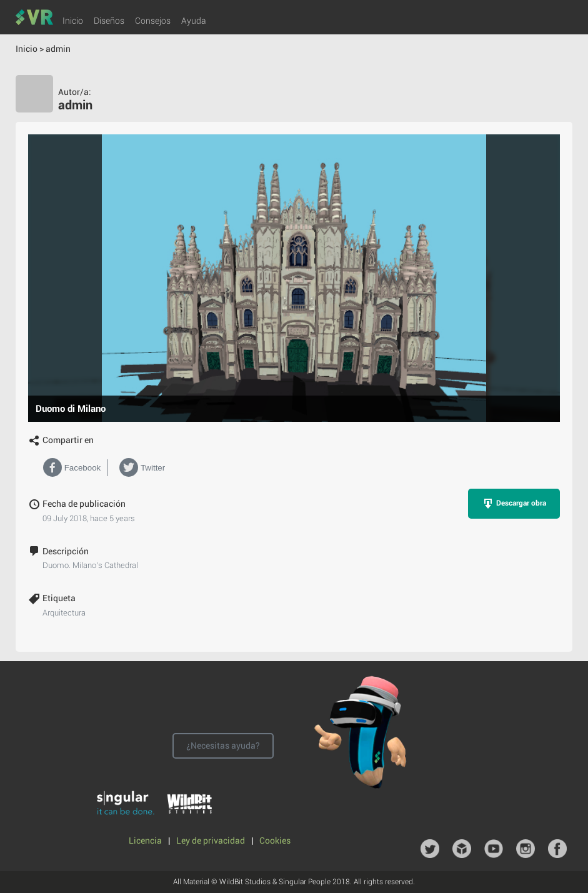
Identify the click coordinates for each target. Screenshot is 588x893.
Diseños (109, 21)
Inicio (73, 21)
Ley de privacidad (212, 841)
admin (58, 49)
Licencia (146, 841)
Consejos (153, 21)
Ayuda (194, 21)
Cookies (275, 841)
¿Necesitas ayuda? (223, 746)
